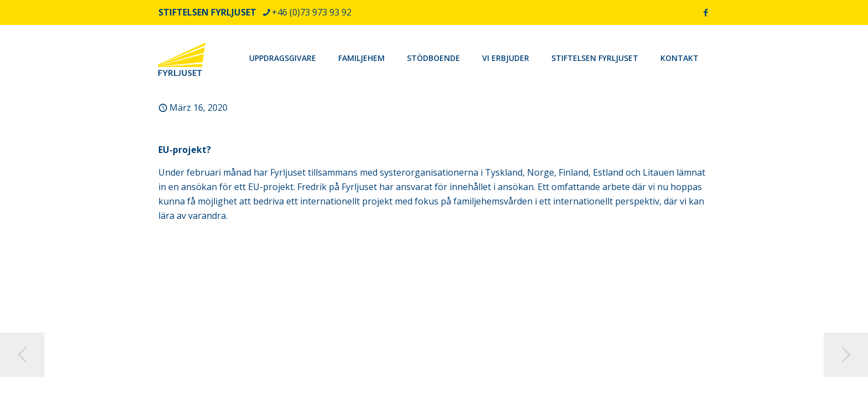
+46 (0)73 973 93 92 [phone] (312, 12)
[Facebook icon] (706, 12)
